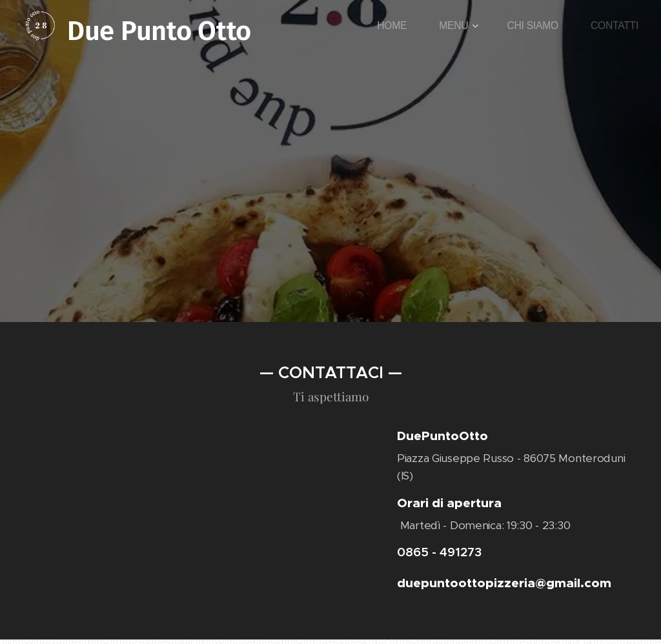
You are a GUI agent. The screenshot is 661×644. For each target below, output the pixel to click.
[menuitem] (418, 26)
